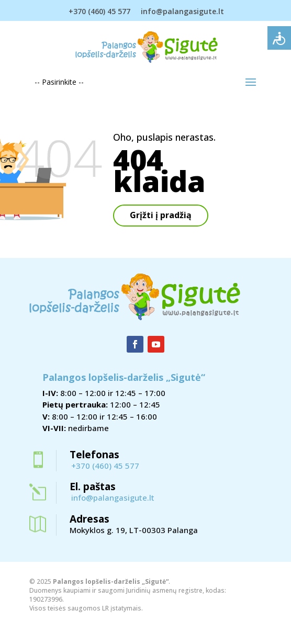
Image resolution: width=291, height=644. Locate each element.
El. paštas (93, 487)
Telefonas (94, 455)
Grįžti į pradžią (161, 215)
